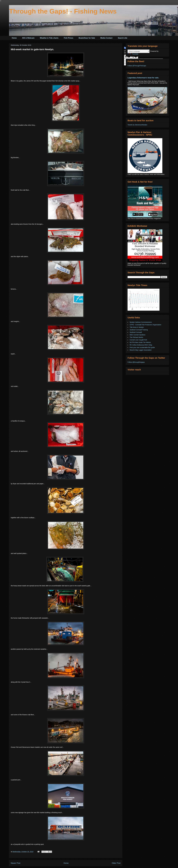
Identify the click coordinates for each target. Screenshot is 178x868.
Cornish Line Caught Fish (138, 340)
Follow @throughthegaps (136, 362)
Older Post (116, 863)
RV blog (141, 345)
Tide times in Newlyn (137, 327)
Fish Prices (68, 38)
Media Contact (106, 38)
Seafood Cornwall (136, 332)
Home (14, 38)
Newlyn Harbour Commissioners (141, 322)
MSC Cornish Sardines (137, 335)
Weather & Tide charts (49, 38)
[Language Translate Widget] (139, 51)
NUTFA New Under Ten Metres (140, 342)
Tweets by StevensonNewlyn (137, 125)
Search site (123, 38)
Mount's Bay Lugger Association (141, 350)
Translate (133, 54)
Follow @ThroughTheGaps (137, 66)
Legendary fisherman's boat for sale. (143, 78)
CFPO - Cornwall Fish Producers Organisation (145, 325)
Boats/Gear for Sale (87, 38)
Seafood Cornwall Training (139, 330)
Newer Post (16, 863)
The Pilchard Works (136, 337)
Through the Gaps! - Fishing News (63, 11)
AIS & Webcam (28, 38)
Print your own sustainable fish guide (142, 347)
